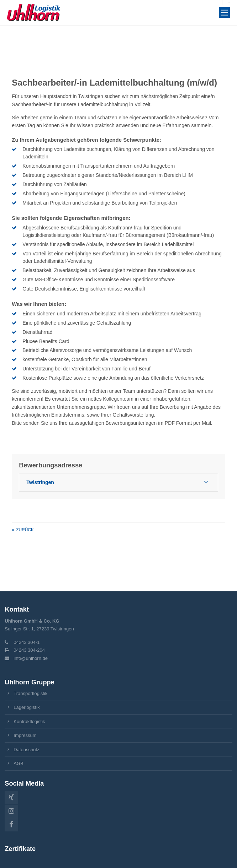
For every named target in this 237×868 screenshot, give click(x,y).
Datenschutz (26, 750)
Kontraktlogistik (29, 721)
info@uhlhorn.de (31, 658)
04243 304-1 (27, 642)
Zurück (25, 530)
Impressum (25, 735)
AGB (19, 763)
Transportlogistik (30, 693)
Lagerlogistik (27, 707)
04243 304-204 (29, 650)
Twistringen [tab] (40, 482)
